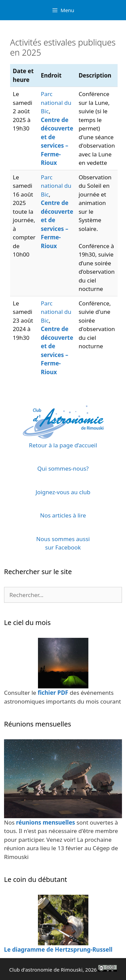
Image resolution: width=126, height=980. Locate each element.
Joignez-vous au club (63, 492)
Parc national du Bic (56, 102)
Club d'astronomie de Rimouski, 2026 (63, 970)
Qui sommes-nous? (63, 468)
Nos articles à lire (63, 515)
